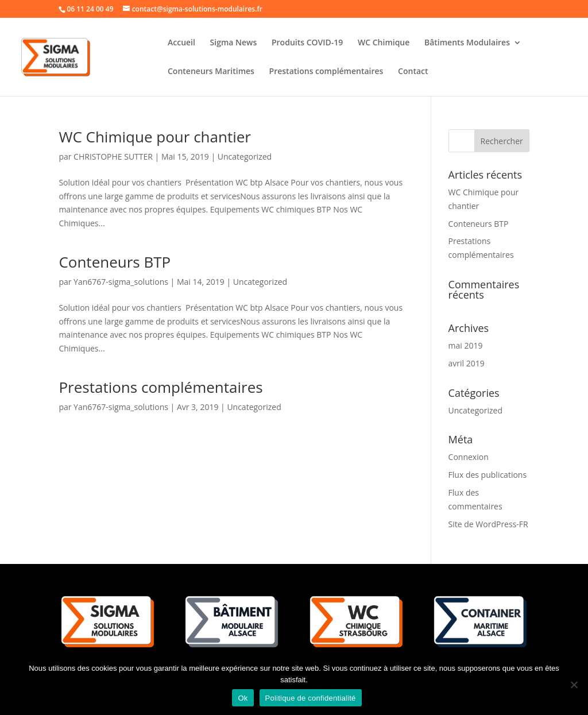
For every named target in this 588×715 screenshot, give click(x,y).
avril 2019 (467, 363)
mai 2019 (466, 345)
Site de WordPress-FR (488, 524)
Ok (243, 698)
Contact (413, 72)
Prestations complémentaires (326, 72)
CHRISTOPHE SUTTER (113, 156)
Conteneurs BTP (115, 262)
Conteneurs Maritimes (211, 72)
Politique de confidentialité (311, 698)
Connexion (469, 457)
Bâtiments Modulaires (467, 43)
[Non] (574, 685)
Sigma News (234, 43)
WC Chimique (384, 43)
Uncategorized (245, 156)
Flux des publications (488, 475)
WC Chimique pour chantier (155, 137)
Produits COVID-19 (307, 43)
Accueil (181, 43)
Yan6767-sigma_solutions (121, 282)
